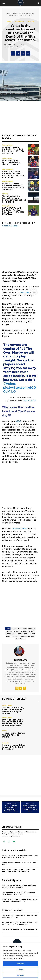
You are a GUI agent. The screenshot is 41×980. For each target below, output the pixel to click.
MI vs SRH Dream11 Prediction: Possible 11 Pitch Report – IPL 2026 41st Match (13, 150)
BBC (18, 421)
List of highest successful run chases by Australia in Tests (11, 808)
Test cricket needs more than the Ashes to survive (14, 735)
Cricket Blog (11, 634)
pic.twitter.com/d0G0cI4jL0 (20, 389)
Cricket (32, 631)
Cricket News (7, 158)
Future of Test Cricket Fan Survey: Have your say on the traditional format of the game (13, 723)
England (32, 634)
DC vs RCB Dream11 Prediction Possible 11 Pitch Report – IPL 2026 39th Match (13, 187)
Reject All (20, 975)
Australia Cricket (13, 631)
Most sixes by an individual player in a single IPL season (11, 162)
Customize (20, 969)
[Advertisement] (20, 250)
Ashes (15, 14)
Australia (31, 21)
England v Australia (27, 636)
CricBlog (5, 194)
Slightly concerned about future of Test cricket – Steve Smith (14, 747)
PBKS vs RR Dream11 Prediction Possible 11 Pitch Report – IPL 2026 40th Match (13, 175)
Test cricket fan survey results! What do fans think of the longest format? (13, 711)
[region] (20, 961)
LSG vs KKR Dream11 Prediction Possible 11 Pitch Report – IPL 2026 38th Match (13, 211)
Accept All (20, 964)
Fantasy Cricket (8, 145)
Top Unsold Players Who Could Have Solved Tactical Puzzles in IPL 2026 (18, 893)
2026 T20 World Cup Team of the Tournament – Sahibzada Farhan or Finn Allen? (20, 900)
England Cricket (12, 636)
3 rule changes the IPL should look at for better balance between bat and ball (19, 886)
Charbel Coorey (10, 226)
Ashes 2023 (20, 21)
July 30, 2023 (29, 400)
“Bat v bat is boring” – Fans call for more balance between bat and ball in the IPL (14, 199)
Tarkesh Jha (12, 45)
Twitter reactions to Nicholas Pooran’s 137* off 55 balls (30, 808)
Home (9, 14)
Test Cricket (20, 639)
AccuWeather (20, 529)
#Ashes (10, 384)
